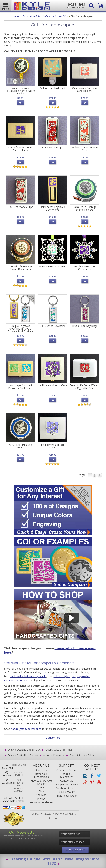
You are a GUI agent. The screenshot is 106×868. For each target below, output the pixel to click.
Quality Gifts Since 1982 (57, 750)
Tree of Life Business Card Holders (20, 149)
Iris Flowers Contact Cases (53, 446)
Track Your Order (67, 796)
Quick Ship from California (83, 755)
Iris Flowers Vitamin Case (52, 385)
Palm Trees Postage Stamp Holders (85, 208)
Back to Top (53, 738)
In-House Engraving (52, 755)
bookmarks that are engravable (28, 676)
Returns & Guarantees (67, 776)
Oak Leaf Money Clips (20, 207)
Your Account (67, 792)
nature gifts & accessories (26, 729)
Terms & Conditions (41, 803)
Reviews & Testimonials (41, 776)
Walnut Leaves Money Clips (85, 149)
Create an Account (67, 788)
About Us (41, 770)
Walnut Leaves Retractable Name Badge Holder (20, 91)
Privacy (41, 799)
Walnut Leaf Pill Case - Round (20, 446)
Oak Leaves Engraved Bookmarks (52, 208)
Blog (41, 791)
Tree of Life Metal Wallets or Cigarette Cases (85, 387)
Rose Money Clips (52, 147)
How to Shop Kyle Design (41, 782)
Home (16, 16)
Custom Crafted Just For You (22, 755)
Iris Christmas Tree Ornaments (85, 268)
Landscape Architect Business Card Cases (20, 387)
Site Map (41, 795)
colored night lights (65, 676)
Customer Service (67, 770)
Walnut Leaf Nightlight (52, 88)
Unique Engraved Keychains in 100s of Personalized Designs (20, 329)
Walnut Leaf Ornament (52, 266)
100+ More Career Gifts (55, 16)
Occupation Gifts (31, 16)
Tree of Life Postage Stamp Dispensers (20, 268)
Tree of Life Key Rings (85, 326)
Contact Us (67, 781)
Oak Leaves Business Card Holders (85, 89)
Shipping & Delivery (67, 784)
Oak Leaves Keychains (53, 326)
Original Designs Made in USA (23, 750)
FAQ (41, 788)
